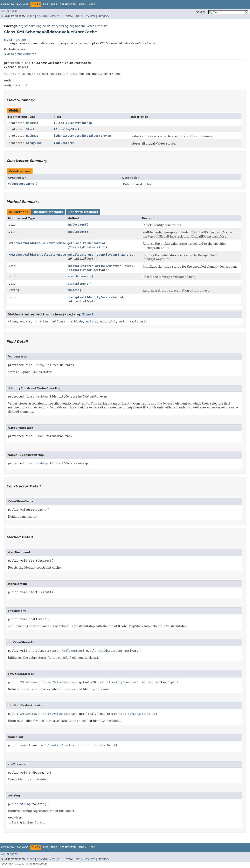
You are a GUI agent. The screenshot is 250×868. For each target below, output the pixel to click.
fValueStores (64, 143)
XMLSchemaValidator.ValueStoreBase (37, 243)
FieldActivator (79, 270)
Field (31, 16)
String (14, 290)
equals (25, 321)
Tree (54, 5)
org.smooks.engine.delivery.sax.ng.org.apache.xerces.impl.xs (63, 26)
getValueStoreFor (81, 255)
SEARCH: (202, 12)
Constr (42, 16)
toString (74, 290)
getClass (58, 321)
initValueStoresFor (83, 266)
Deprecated (68, 5)
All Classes (9, 12)
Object (23, 67)
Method (55, 16)
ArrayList (34, 143)
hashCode (76, 321)
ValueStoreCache (21, 184)
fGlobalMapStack (67, 129)
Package (23, 5)
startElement (78, 284)
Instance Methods (48, 212)
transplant (76, 297)
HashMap (32, 123)
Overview (8, 5)
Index (82, 5)
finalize (41, 321)
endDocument (77, 225)
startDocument (79, 276)
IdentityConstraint (85, 247)
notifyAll (108, 321)
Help (92, 5)
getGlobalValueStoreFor (86, 243)
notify (91, 321)
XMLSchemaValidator (20, 54)
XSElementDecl (112, 266)
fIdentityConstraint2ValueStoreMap (82, 136)
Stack (30, 129)
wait (123, 321)
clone (12, 321)
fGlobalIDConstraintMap (73, 123)
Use (46, 5)
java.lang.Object (16, 40)
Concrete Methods (83, 212)
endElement (76, 232)
